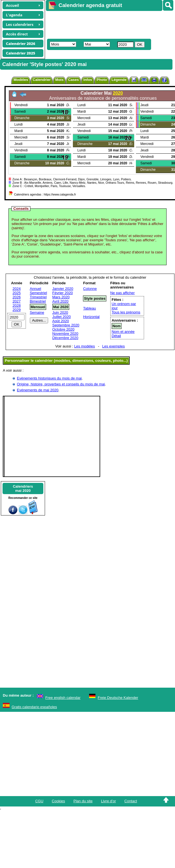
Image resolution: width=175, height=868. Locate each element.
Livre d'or (108, 801)
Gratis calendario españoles (34, 707)
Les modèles (85, 346)
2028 (17, 305)
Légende (119, 80)
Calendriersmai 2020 (23, 488)
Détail (116, 336)
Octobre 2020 (63, 329)
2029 (17, 310)
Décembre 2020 (65, 338)
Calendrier (42, 80)
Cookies (58, 801)
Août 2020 (61, 321)
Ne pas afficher (123, 293)
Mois (59, 80)
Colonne (90, 289)
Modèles (21, 80)
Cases (73, 80)
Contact (131, 801)
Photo (102, 80)
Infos (88, 80)
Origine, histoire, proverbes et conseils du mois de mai (61, 384)
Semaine (37, 313)
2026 (17, 297)
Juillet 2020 (62, 317)
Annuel (35, 289)
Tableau (89, 308)
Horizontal (91, 317)
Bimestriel (38, 301)
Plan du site (83, 801)
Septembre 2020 (66, 325)
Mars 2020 (61, 297)
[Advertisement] (98, 24)
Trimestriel (38, 297)
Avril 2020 (60, 301)
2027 (17, 301)
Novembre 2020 (65, 334)
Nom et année (123, 332)
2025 (17, 293)
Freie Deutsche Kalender (118, 698)
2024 (17, 289)
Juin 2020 (60, 313)
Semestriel (38, 293)
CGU (39, 801)
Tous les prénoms (126, 312)
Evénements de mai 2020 (38, 390)
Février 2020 (63, 293)
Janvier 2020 (63, 289)
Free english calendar (63, 698)
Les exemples (113, 346)
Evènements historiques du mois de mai (49, 378)
